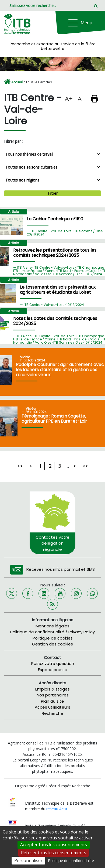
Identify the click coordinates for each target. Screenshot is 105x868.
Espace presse (53, 670)
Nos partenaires (53, 695)
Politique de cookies (53, 638)
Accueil (17, 82)
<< (20, 466)
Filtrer (53, 193)
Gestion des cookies (52, 644)
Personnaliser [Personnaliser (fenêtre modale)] (28, 860)
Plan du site (52, 701)
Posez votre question (53, 663)
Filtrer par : (13, 141)
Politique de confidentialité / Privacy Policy (52, 632)
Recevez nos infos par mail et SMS (61, 569)
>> (85, 466)
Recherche (52, 713)
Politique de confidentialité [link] (71, 861)
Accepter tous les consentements (54, 845)
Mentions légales (52, 626)
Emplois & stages (52, 689)
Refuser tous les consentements (54, 853)
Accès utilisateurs (52, 707)
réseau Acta (57, 809)
